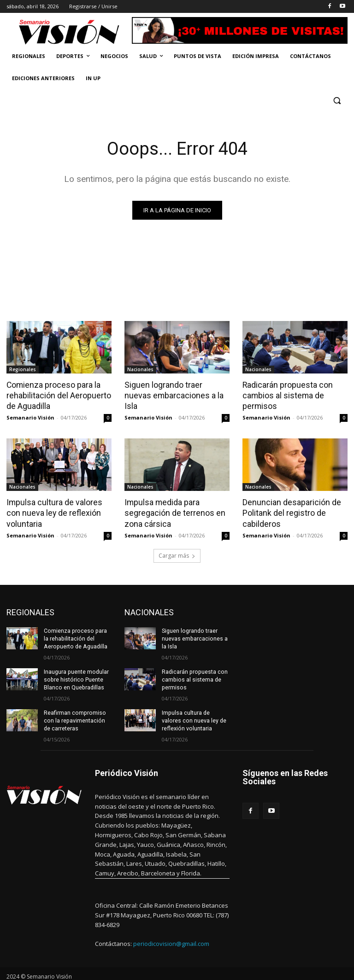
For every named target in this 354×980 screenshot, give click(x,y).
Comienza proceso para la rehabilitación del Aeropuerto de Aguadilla (56, 395)
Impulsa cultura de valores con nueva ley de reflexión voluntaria (52, 511)
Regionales (23, 369)
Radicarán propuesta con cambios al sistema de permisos (286, 395)
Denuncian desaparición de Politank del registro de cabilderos (289, 511)
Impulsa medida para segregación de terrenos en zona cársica (172, 511)
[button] (337, 101)
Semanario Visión (30, 416)
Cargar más (177, 553)
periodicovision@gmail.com (171, 939)
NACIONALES (149, 610)
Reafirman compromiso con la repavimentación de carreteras (74, 716)
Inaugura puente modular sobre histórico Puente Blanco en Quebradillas (76, 676)
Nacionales (140, 369)
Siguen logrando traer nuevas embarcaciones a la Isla (175, 390)
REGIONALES (30, 610)
